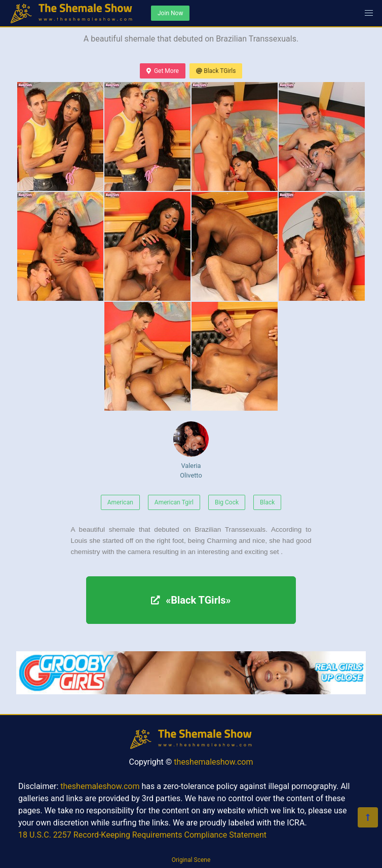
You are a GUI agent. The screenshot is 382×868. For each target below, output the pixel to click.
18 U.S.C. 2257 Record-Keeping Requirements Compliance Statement (142, 835)
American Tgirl (174, 502)
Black (267, 502)
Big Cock (227, 502)
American (120, 502)
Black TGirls (216, 71)
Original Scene (191, 860)
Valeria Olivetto (191, 450)
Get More (163, 71)
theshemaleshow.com (213, 762)
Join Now (170, 13)
